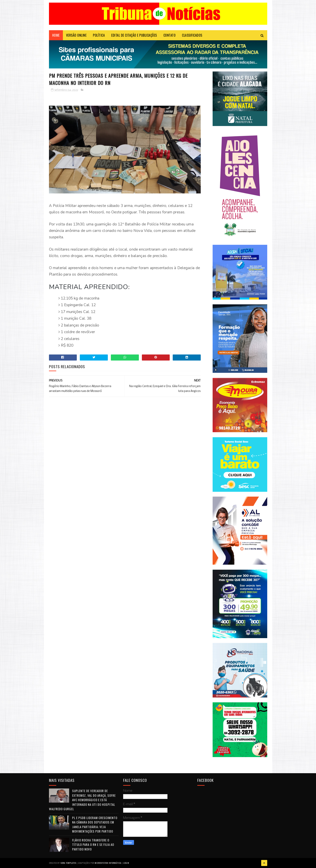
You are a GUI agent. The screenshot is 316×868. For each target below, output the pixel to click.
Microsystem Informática (108, 863)
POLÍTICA (99, 35)
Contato (170, 35)
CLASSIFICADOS (192, 35)
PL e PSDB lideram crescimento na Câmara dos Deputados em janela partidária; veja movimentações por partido (95, 825)
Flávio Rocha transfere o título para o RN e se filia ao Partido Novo (93, 845)
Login (126, 863)
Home (56, 35)
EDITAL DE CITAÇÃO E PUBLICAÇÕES (134, 35)
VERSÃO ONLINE (76, 35)
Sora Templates (68, 863)
